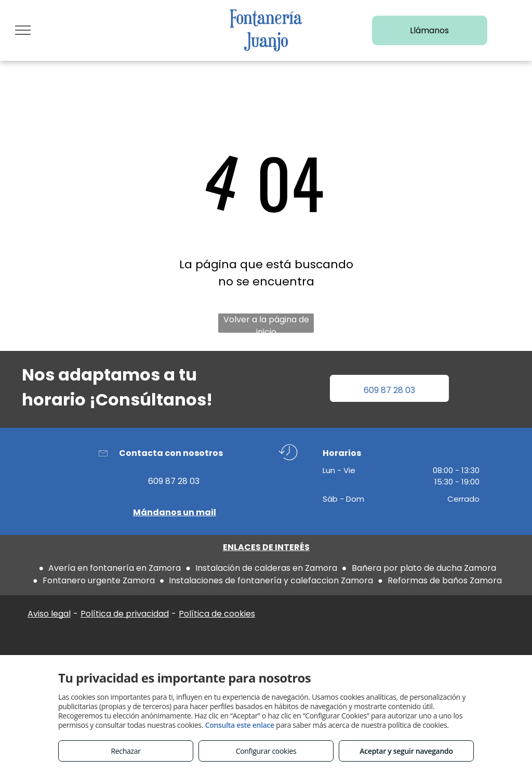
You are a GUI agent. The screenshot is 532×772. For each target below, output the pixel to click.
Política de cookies (217, 614)
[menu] (23, 30)
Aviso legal (49, 614)
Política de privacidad (125, 614)
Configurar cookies (266, 751)
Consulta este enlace (240, 725)
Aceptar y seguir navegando (406, 751)
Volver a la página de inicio (266, 323)
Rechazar (125, 751)
